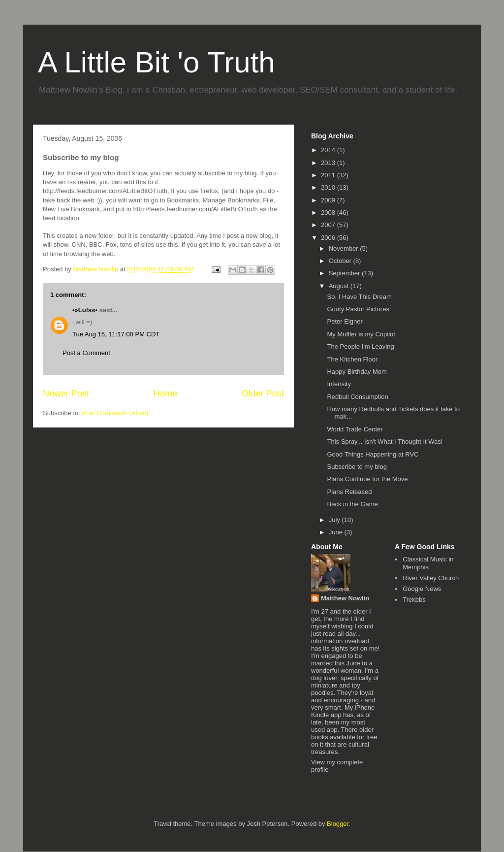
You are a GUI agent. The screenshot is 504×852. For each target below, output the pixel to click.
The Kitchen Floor (352, 359)
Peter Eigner (345, 321)
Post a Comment (86, 353)
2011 (329, 175)
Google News (422, 589)
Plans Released (349, 492)
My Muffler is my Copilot (361, 334)
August (340, 286)
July (335, 520)
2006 (329, 238)
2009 (329, 200)
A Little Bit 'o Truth (157, 62)
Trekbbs (414, 600)
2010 (329, 187)
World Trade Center (355, 429)
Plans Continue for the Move (367, 479)
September (345, 273)
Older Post (263, 393)
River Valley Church (431, 578)
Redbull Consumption (357, 397)
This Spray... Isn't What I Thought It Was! (385, 442)
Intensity (339, 384)
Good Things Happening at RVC (373, 454)
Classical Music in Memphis (428, 563)
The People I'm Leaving (360, 346)
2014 (329, 150)
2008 (329, 213)
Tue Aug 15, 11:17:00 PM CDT (116, 334)
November (345, 248)
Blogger (338, 824)
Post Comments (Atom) (115, 413)
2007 (329, 225)
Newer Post (66, 393)
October (341, 261)
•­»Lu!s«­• (85, 310)
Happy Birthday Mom (357, 372)
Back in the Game (352, 504)
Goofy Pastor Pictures (358, 309)
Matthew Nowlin (345, 598)
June (337, 532)
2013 (329, 163)
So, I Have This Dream (359, 297)
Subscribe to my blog (357, 467)
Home (166, 393)
